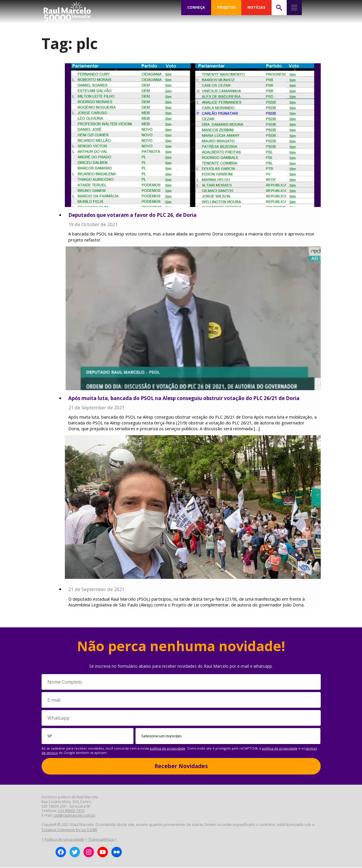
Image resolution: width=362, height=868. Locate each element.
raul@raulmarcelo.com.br (74, 816)
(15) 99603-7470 (71, 811)
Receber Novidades (181, 767)
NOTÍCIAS (256, 8)
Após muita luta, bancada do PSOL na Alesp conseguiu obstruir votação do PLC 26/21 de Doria (184, 398)
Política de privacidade (64, 840)
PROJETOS (226, 8)
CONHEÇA (196, 8)
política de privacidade (167, 749)
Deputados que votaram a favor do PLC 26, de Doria (132, 215)
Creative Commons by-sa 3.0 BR (69, 830)
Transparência (101, 840)
